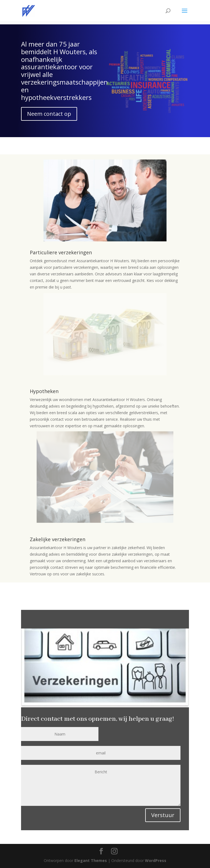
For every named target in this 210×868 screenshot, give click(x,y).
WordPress (156, 860)
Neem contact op (49, 114)
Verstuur (163, 815)
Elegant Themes (91, 860)
